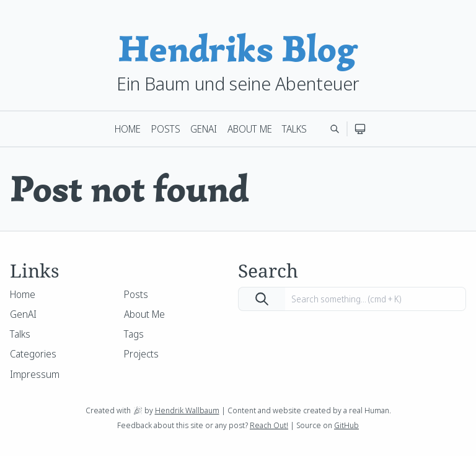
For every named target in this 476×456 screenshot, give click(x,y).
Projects (141, 354)
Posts (166, 129)
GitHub (346, 425)
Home (128, 129)
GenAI (204, 129)
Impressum (35, 374)
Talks (294, 129)
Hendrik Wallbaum (187, 410)
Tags (134, 334)
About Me (250, 129)
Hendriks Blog (238, 49)
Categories (33, 354)
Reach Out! (269, 425)
